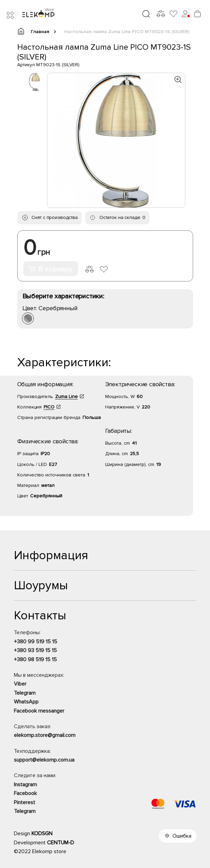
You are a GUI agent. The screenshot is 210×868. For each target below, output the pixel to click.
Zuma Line (66, 396)
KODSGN (42, 834)
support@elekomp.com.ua (44, 760)
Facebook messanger (39, 711)
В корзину (51, 269)
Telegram (25, 693)
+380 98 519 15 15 (35, 660)
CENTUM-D (61, 843)
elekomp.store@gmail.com (45, 735)
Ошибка (182, 836)
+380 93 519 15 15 (35, 650)
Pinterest (25, 802)
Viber (20, 684)
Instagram (25, 785)
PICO (49, 407)
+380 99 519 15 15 (36, 642)
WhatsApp (26, 702)
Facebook (25, 793)
